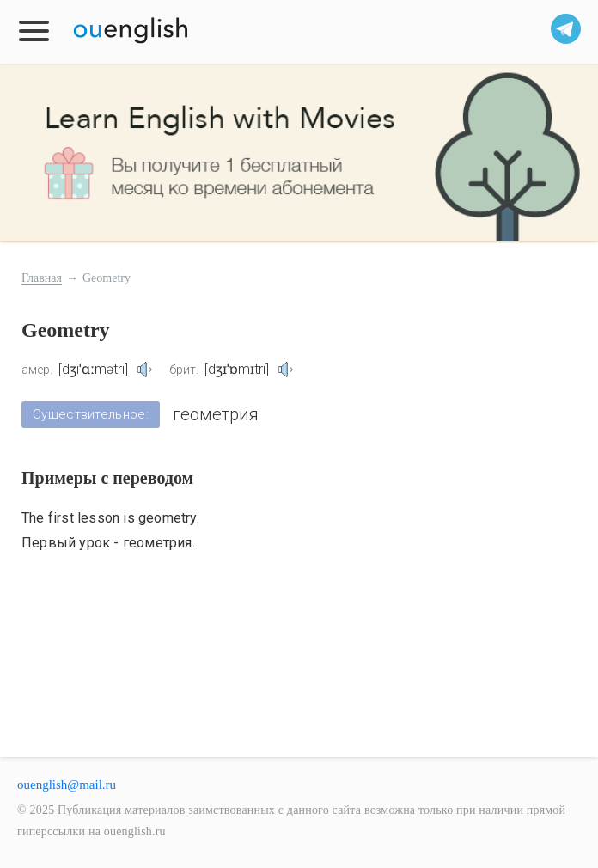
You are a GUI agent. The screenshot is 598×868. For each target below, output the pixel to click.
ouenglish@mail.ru (67, 785)
